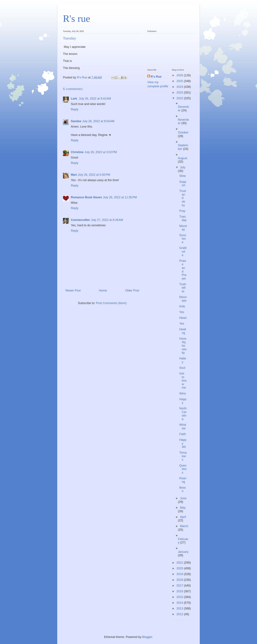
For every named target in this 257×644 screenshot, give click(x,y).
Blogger (147, 637)
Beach (183, 489)
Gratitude (183, 251)
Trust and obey (183, 198)
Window (183, 427)
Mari (74, 175)
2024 (180, 87)
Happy (183, 401)
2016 (180, 591)
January (183, 552)
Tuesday (183, 218)
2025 (180, 81)
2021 (180, 563)
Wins (183, 393)
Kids (182, 306)
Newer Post (73, 290)
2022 (180, 98)
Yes (182, 312)
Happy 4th (183, 443)
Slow (183, 176)
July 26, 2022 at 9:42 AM (95, 99)
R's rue (77, 19)
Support (183, 184)
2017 (180, 586)
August (183, 158)
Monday (183, 228)
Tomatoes (183, 456)
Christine (77, 152)
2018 (180, 580)
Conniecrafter (80, 220)
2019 (180, 574)
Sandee (76, 121)
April (183, 517)
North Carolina (183, 414)
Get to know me (183, 381)
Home (103, 290)
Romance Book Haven (86, 197)
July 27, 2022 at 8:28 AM (107, 220)
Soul (182, 368)
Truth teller (183, 288)
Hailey (183, 360)
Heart (183, 318)
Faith (183, 434)
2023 (180, 93)
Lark (74, 99)
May (183, 508)
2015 (180, 597)
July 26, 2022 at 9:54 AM (98, 121)
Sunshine (183, 239)
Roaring (183, 480)
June (183, 498)
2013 (180, 608)
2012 (180, 614)
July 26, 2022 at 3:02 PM (101, 152)
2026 (180, 75)
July (183, 167)
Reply (75, 109)
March (184, 526)
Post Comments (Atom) (111, 303)
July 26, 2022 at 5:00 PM (94, 175)
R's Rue (156, 77)
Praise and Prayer (183, 270)
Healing (183, 331)
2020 (180, 568)
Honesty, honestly (183, 346)
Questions (183, 469)
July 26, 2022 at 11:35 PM (120, 197)
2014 (180, 603)
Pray (182, 211)
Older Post (132, 290)
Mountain (183, 299)
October (183, 132)
